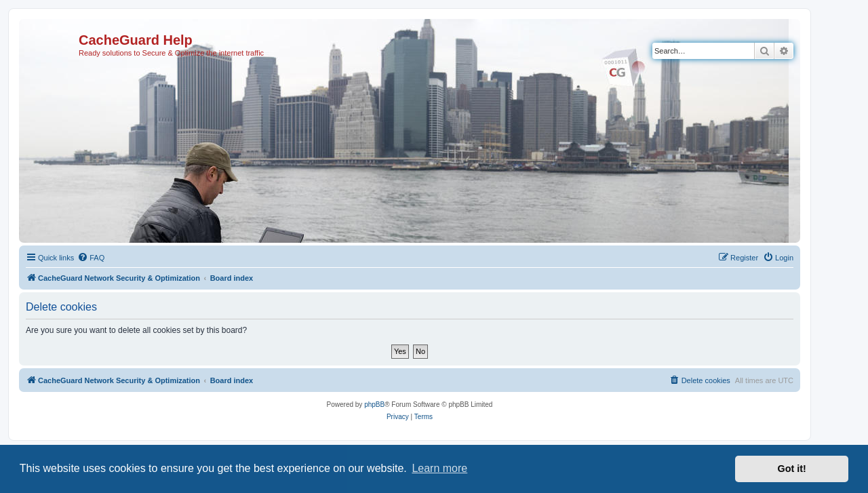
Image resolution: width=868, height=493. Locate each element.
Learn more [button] (439, 468)
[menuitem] (91, 258)
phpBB (374, 405)
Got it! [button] (792, 469)
